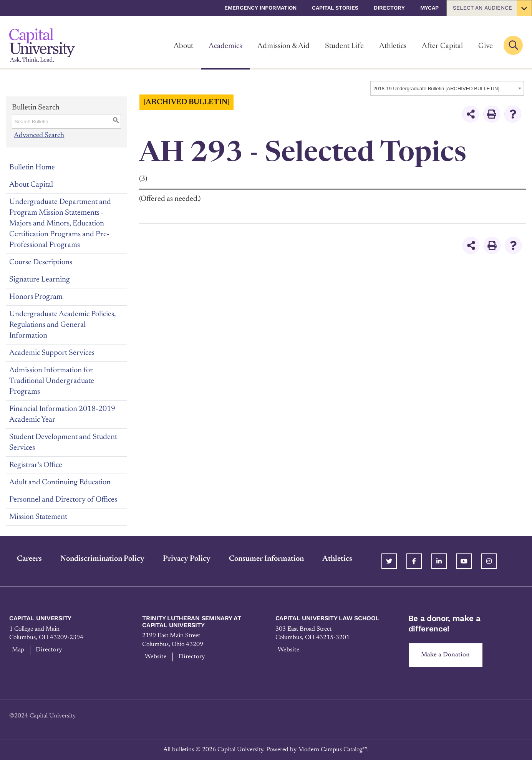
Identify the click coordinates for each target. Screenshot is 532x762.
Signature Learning (40, 280)
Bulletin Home (32, 167)
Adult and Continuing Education (60, 482)
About (183, 46)
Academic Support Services (52, 353)
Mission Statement (38, 517)
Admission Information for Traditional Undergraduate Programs (52, 381)
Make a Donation (448, 656)
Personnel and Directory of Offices (63, 500)
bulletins (183, 751)
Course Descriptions (41, 262)
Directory (389, 8)
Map (17, 651)
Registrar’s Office (36, 465)
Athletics (393, 46)
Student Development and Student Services (63, 442)
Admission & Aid (283, 46)
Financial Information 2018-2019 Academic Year (62, 414)
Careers (22, 559)
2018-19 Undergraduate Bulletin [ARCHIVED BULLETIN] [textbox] (436, 89)
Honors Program (36, 297)
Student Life (344, 46)
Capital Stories (335, 8)
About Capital (31, 185)
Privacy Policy (179, 559)
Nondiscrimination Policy (95, 559)
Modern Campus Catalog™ (333, 751)
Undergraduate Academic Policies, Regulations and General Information (63, 325)
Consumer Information (259, 559)
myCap (429, 8)
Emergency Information (260, 8)
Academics (225, 46)
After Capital (442, 46)
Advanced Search (39, 135)
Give (486, 46)
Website (155, 658)
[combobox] (447, 88)
